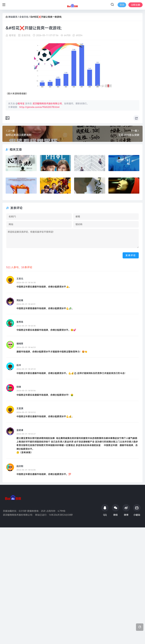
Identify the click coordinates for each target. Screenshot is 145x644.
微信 (116, 510)
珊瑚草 (20, 344)
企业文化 (24, 17)
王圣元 (20, 279)
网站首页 (13, 17)
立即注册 (135, 5)
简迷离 (20, 300)
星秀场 (20, 322)
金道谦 (20, 430)
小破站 (137, 510)
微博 (126, 510)
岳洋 (19, 365)
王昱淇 (20, 408)
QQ (105, 510)
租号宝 (12, 35)
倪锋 (19, 387)
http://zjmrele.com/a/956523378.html (39, 107)
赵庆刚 (20, 466)
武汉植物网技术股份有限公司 (47, 104)
